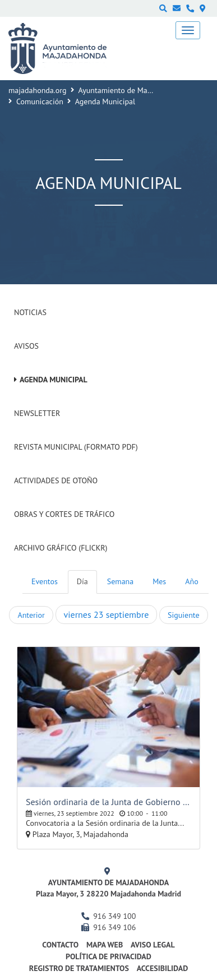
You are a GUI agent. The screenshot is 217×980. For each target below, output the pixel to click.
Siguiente (183, 615)
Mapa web (105, 945)
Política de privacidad (108, 956)
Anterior (31, 615)
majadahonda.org (38, 90)
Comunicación (40, 101)
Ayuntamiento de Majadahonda (131, 90)
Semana (120, 581)
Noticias (30, 312)
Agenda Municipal (54, 380)
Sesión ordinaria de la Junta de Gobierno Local (108, 802)
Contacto (60, 945)
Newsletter (37, 413)
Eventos (45, 581)
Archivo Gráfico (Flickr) (61, 548)
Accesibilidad (163, 968)
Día (82, 581)
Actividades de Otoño (56, 480)
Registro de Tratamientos (79, 968)
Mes (159, 581)
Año (191, 581)
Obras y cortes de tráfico (64, 514)
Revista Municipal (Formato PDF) (76, 447)
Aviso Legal (153, 945)
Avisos (26, 346)
